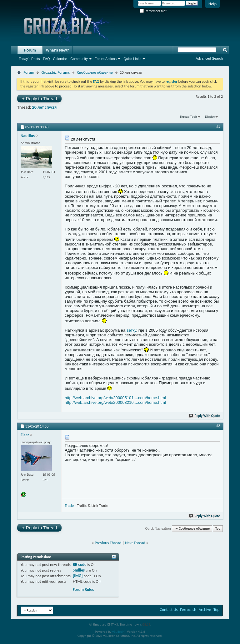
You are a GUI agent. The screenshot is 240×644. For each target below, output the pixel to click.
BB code (80, 565)
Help (212, 4)
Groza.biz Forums (55, 72)
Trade (69, 505)
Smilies (79, 570)
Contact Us (169, 609)
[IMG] (78, 576)
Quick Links (132, 59)
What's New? (57, 50)
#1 (218, 126)
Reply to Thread (39, 99)
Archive (205, 609)
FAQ (47, 59)
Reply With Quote (205, 416)
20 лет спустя (44, 107)
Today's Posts (29, 59)
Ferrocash (188, 609)
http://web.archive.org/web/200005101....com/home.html (115, 398)
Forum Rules (83, 590)
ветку (131, 330)
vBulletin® (119, 632)
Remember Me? (153, 11)
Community (79, 59)
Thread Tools (189, 117)
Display (210, 117)
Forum (30, 50)
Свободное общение (95, 72)
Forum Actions (106, 59)
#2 (218, 426)
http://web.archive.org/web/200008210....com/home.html (115, 402)
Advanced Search (209, 58)
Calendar (60, 59)
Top (218, 529)
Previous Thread (108, 543)
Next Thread (135, 543)
